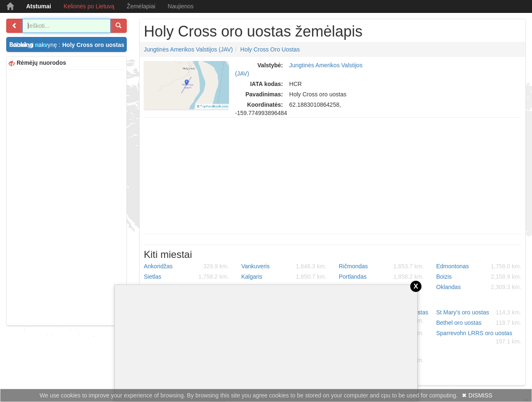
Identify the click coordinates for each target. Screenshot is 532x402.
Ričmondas (381, 266)
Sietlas (186, 277)
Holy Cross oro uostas (270, 49)
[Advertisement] (66, 196)
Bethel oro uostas (479, 323)
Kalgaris (284, 277)
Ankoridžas (186, 266)
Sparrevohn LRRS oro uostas (479, 338)
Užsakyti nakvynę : (69, 45)
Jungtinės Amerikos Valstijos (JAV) (188, 49)
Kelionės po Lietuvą (89, 6)
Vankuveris (284, 266)
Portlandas (381, 277)
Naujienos (181, 6)
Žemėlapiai (141, 6)
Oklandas (479, 287)
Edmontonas (479, 266)
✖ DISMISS (477, 395)
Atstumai (39, 6)
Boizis (479, 277)
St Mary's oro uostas (479, 312)
